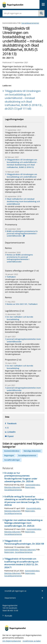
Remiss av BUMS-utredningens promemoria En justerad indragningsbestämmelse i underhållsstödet (20, 258)
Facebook (12, 423)
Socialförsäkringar (12, 460)
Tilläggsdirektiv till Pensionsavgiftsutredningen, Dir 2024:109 (24, 542)
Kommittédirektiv (12, 451)
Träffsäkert (11, 277)
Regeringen (9, 455)
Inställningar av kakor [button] (32, 641)
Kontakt (8, 616)
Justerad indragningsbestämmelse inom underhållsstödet (24, 340)
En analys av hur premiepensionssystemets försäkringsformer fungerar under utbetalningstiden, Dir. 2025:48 (21, 477)
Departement (24, 598)
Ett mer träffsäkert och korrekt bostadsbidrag (20, 318)
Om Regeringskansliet (12, 641)
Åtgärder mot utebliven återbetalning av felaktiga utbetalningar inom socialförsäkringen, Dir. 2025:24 (24, 523)
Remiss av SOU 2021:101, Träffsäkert (22, 304)
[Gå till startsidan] (13, 4)
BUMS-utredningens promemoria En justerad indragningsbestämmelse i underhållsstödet (22, 234)
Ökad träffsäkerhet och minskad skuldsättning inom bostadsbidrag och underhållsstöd (23, 201)
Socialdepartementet (30, 23)
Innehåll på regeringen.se (24, 591)
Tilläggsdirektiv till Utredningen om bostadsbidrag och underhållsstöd (22, 176)
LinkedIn (11, 432)
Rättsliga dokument (32, 451)
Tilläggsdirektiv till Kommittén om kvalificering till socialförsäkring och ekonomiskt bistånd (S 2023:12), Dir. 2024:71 (21, 563)
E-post (11, 436)
